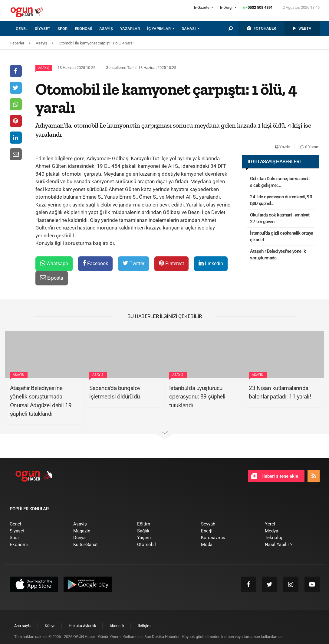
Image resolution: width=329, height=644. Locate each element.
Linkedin (211, 263)
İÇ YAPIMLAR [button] (159, 29)
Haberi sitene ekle (275, 476)
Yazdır (282, 147)
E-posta (52, 278)
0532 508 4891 (258, 7)
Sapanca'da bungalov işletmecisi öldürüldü (115, 392)
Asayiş (44, 68)
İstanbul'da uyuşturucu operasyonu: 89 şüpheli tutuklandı (197, 397)
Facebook (95, 263)
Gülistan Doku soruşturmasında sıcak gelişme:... (280, 182)
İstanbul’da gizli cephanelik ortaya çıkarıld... (282, 237)
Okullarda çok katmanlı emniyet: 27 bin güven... (280, 218)
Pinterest (171, 263)
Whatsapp (54, 263)
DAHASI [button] (189, 29)
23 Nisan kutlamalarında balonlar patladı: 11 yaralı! (280, 392)
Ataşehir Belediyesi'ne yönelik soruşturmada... (278, 255)
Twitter (133, 263)
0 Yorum (310, 147)
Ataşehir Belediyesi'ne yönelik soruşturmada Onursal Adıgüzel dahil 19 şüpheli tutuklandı (41, 401)
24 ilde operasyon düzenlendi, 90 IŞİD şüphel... (281, 200)
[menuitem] (25, 29)
